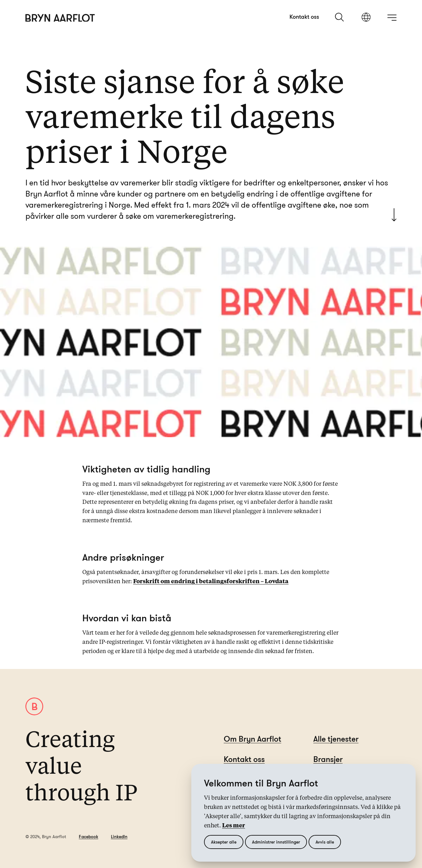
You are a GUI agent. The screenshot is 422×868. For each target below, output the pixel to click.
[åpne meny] (392, 17)
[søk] (340, 17)
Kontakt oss (304, 17)
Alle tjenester (336, 739)
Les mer (234, 826)
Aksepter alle (224, 842)
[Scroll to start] (394, 215)
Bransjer (328, 759)
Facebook (88, 836)
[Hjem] (60, 18)
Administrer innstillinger (276, 842)
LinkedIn (119, 836)
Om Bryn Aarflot (252, 739)
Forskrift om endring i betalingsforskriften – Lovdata (211, 582)
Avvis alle (325, 842)
